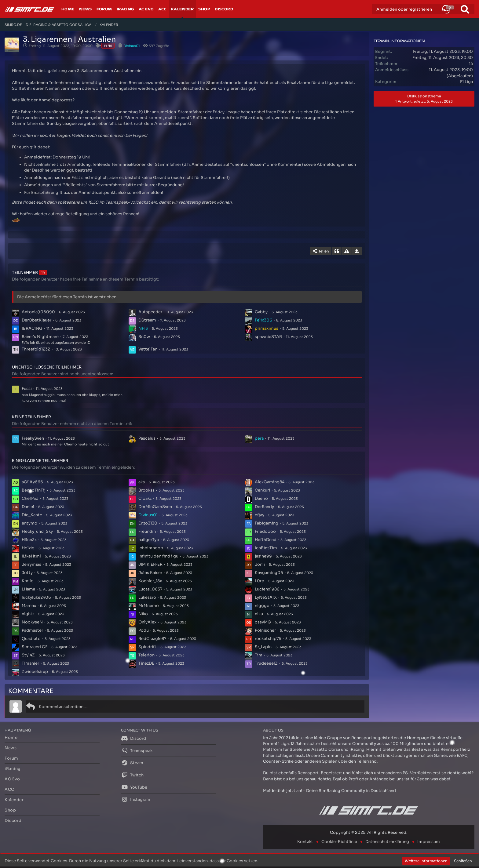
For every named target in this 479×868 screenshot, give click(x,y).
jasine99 (263, 556)
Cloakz (145, 498)
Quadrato (31, 639)
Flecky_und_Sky (37, 531)
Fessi (27, 389)
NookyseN (32, 622)
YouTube (134, 787)
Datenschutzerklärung (387, 842)
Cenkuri (262, 490)
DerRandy (264, 507)
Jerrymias (31, 564)
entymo (29, 523)
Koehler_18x (150, 581)
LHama (28, 589)
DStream (147, 320)
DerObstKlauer (37, 320)
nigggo (262, 606)
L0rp (260, 581)
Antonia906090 (38, 312)
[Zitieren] (337, 251)
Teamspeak (137, 750)
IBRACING (32, 328)
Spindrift (147, 647)
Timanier (30, 663)
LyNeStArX (266, 597)
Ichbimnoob (151, 548)
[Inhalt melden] (347, 251)
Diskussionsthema (424, 99)
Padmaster (32, 630)
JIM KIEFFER (150, 564)
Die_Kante (32, 515)
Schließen (463, 861)
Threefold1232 (36, 349)
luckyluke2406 (36, 597)
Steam (132, 763)
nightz (28, 614)
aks (142, 482)
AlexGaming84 (270, 482)
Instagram (136, 799)
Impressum (429, 842)
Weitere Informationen (426, 861)
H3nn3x (29, 540)
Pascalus (147, 438)
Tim (259, 655)
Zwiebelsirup (35, 672)
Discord (133, 738)
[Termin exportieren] (357, 251)
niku (259, 614)
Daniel (28, 507)
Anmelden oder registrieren (404, 9)
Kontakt (305, 842)
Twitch (132, 775)
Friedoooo (265, 531)
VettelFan (148, 349)
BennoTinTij (34, 490)
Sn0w (144, 337)
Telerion (146, 655)
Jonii (260, 564)
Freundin (147, 531)
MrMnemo (149, 606)
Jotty (27, 573)
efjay (260, 515)
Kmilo (28, 581)
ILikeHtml (31, 556)
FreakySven (33, 438)
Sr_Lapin (263, 647)
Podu (144, 630)
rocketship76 (268, 639)
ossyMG (263, 622)
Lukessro (147, 597)
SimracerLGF (35, 647)
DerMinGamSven (155, 507)
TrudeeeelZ (266, 663)
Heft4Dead (266, 540)
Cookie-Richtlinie (339, 842)
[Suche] (465, 9)
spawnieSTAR (268, 337)
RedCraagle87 (152, 639)
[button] (446, 9)
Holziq (28, 548)
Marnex (29, 606)
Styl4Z (28, 655)
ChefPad (30, 498)
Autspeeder (150, 312)
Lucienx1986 (267, 589)
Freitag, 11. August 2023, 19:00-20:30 (61, 46)
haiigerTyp (149, 540)
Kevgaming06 (269, 573)
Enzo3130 (148, 523)
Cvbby (261, 312)
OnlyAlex (147, 622)
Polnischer (265, 630)
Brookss (146, 490)
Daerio (261, 498)
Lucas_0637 (150, 589)
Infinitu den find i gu (158, 556)
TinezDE (146, 663)
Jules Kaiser (150, 573)
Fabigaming (267, 523)
